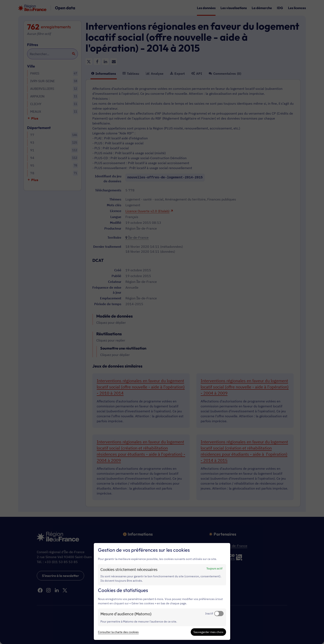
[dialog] (162, 591)
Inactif (209, 613)
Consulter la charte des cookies (118, 632)
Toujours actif (214, 568)
